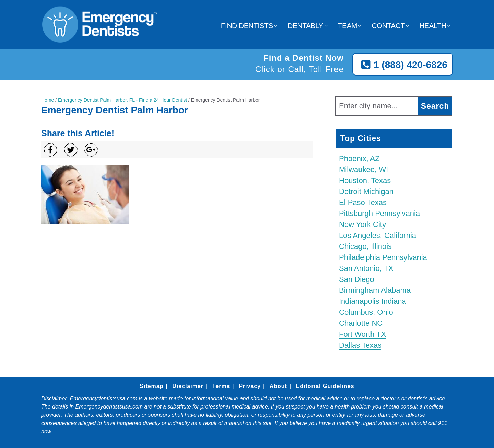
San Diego (357, 279)
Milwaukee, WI (363, 169)
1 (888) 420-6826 (403, 65)
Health (433, 26)
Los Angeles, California (378, 235)
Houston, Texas (365, 180)
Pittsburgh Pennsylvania (379, 213)
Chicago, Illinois (365, 246)
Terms (221, 386)
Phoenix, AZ (359, 158)
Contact (388, 26)
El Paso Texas (363, 202)
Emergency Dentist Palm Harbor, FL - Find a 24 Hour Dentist (122, 100)
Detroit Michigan (366, 191)
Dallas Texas (360, 345)
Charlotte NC (361, 323)
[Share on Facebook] (51, 150)
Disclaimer (188, 386)
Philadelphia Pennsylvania (383, 257)
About (278, 386)
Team (348, 26)
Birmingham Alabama (375, 290)
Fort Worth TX (362, 334)
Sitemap (151, 386)
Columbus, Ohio (366, 312)
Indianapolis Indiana (373, 301)
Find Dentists (247, 26)
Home (48, 100)
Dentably (305, 26)
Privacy (250, 386)
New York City (362, 224)
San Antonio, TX (366, 268)
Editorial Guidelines (325, 386)
